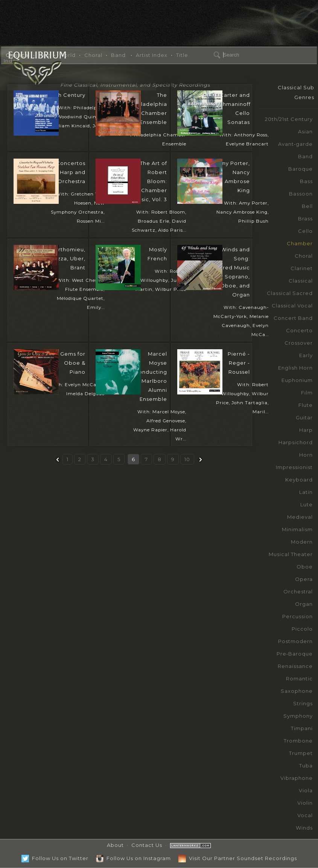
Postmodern (295, 641)
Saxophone (297, 691)
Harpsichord (296, 442)
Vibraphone (297, 778)
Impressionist (294, 467)
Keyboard (299, 480)
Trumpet (301, 753)
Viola (306, 790)
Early (306, 355)
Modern (302, 542)
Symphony (298, 716)
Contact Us (147, 845)
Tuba (306, 766)
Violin (305, 803)
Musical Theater (291, 554)
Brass (305, 219)
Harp (306, 430)
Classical (301, 281)
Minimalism (297, 529)
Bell (307, 206)
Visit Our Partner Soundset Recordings (238, 858)
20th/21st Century (289, 119)
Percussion (297, 616)
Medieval (300, 517)
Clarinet (302, 268)
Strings (303, 703)
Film (307, 393)
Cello (305, 231)
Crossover (299, 343)
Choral (304, 256)
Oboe (305, 567)
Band (305, 156)
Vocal (305, 815)
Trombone (298, 741)
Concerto (299, 330)
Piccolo (302, 629)
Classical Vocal (292, 306)
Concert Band (293, 318)
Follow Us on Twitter (55, 858)
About (115, 845)
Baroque (301, 169)
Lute (307, 504)
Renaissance (295, 666)
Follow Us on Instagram (133, 858)
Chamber (300, 243)
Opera (304, 579)
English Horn (295, 368)
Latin (306, 492)
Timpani (302, 728)
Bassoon (301, 194)
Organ (304, 604)
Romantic (299, 679)
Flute (306, 405)
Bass (306, 181)
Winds (304, 828)
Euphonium (297, 380)
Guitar (304, 417)
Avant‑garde (295, 144)
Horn (306, 455)
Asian (305, 131)
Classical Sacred (290, 293)
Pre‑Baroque (295, 654)
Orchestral (298, 591)
